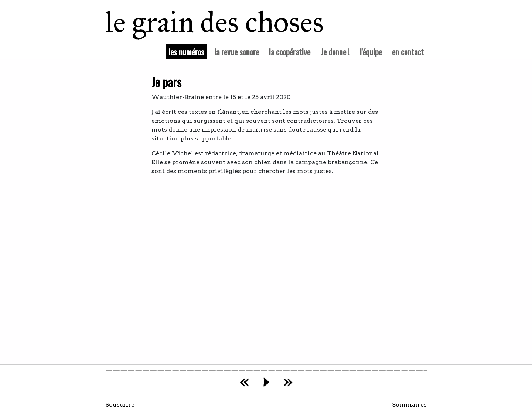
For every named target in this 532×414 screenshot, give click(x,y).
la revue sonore (237, 52)
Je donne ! (335, 52)
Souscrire (120, 405)
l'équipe (371, 52)
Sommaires (409, 405)
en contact (408, 52)
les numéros (188, 51)
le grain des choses (205, 22)
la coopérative (290, 52)
